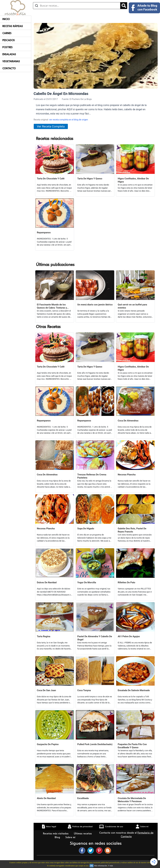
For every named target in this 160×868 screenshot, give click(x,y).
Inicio (6, 19)
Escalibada (83, 798)
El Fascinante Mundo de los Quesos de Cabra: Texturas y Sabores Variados (52, 306)
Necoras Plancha (127, 475)
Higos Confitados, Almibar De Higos (133, 180)
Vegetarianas (11, 61)
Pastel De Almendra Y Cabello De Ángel (95, 638)
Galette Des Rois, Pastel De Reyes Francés (132, 530)
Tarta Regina (44, 636)
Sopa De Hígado (86, 529)
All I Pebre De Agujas (129, 636)
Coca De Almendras (128, 421)
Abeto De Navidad (46, 798)
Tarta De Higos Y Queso (90, 179)
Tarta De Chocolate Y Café (51, 179)
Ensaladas (9, 54)
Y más (111, 866)
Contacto (9, 68)
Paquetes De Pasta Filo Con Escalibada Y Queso (132, 746)
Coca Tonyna (84, 690)
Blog (58, 837)
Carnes (7, 33)
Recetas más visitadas (56, 834)
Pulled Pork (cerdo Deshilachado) (95, 744)
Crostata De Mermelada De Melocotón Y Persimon (132, 800)
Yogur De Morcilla (87, 582)
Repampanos (44, 233)
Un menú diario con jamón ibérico (95, 305)
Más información (100, 866)
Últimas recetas (83, 834)
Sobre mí (71, 837)
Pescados (9, 40)
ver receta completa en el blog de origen (68, 120)
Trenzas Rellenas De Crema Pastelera (92, 476)
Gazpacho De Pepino (48, 744)
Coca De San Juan (46, 690)
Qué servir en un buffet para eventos (132, 306)
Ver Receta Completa (51, 126)
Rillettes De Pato (126, 582)
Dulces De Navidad (47, 582)
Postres (7, 47)
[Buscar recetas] (77, 6)
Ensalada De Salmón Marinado (134, 690)
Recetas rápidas (13, 26)
